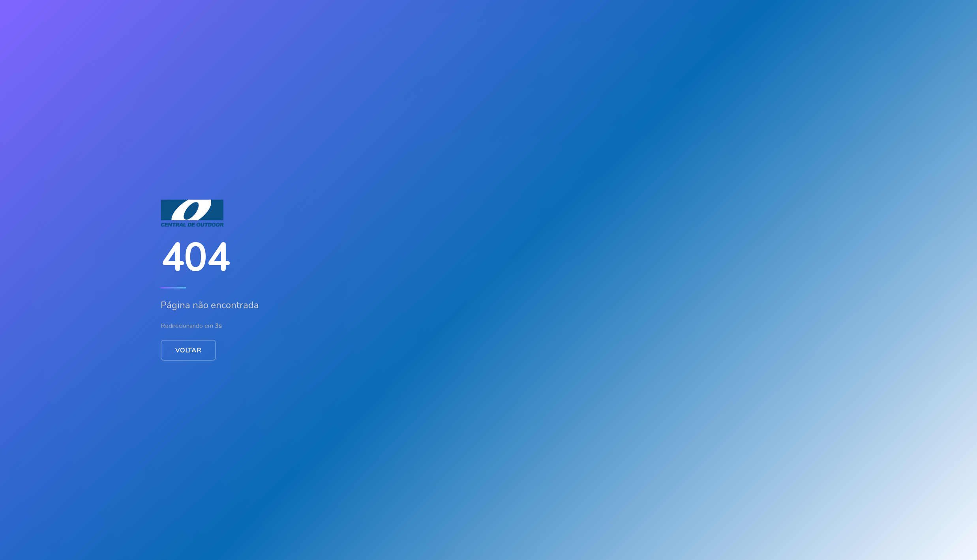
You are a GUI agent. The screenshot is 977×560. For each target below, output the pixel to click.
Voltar (188, 350)
